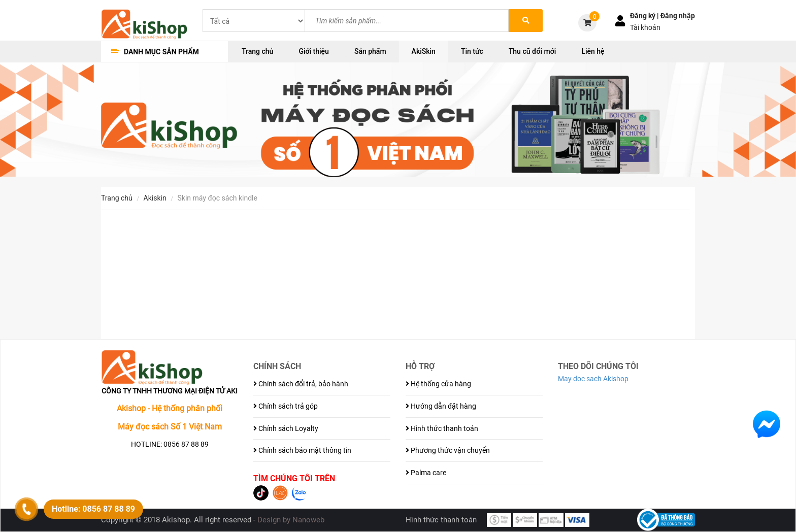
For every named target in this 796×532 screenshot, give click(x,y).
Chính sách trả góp (286, 406)
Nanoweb (308, 520)
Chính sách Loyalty (286, 428)
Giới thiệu (314, 51)
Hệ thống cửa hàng (438, 384)
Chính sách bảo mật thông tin (302, 450)
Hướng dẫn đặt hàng (441, 406)
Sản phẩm (370, 51)
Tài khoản (645, 27)
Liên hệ (593, 51)
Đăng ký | (645, 16)
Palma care (426, 473)
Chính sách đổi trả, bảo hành (301, 384)
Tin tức (472, 51)
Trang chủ (257, 51)
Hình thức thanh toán (442, 428)
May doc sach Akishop (593, 379)
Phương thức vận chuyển (448, 450)
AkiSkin (424, 51)
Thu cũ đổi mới (533, 51)
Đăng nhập (678, 16)
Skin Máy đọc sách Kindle (218, 198)
